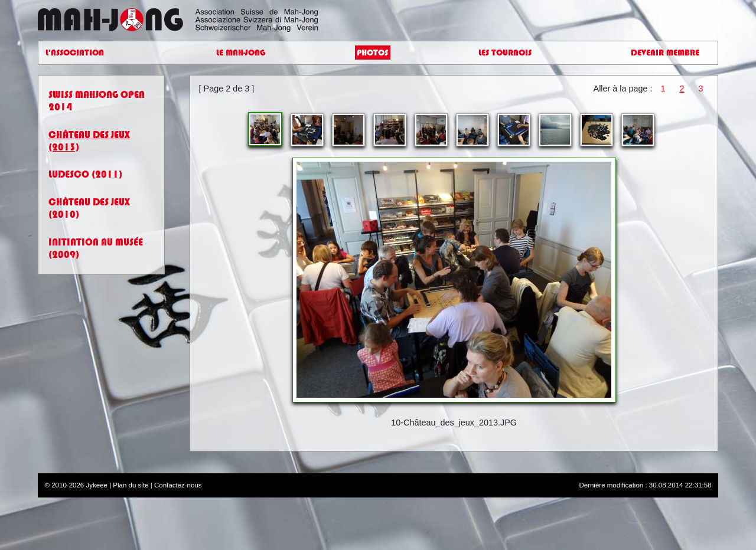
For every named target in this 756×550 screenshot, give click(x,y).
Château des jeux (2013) (89, 141)
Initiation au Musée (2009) (96, 248)
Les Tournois (505, 53)
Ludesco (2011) (85, 174)
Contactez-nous (178, 485)
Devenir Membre (665, 53)
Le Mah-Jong (241, 53)
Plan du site (131, 485)
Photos (372, 53)
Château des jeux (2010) (89, 208)
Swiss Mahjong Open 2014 (97, 101)
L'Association (75, 53)
